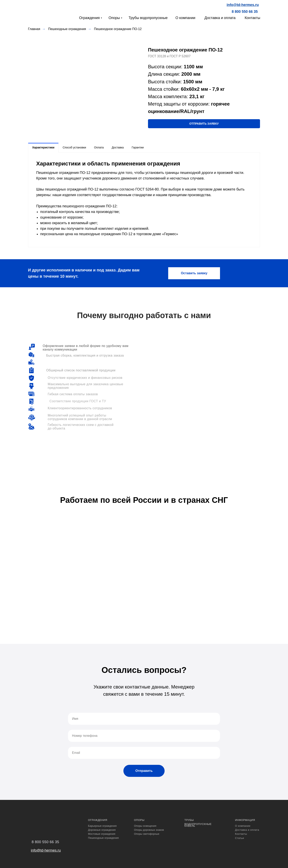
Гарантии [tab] (138, 147)
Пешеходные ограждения (67, 29)
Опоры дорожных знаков (149, 830)
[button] (204, 124)
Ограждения (89, 18)
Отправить (144, 771)
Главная (34, 29)
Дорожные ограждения (102, 830)
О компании (185, 18)
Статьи (239, 838)
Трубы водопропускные (148, 18)
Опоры (114, 18)
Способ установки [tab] (74, 147)
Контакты (252, 18)
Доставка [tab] (118, 147)
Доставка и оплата (220, 18)
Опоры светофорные (147, 834)
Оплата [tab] (99, 147)
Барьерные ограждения (102, 826)
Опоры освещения (145, 826)
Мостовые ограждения (102, 834)
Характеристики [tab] (43, 147)
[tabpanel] (144, 200)
